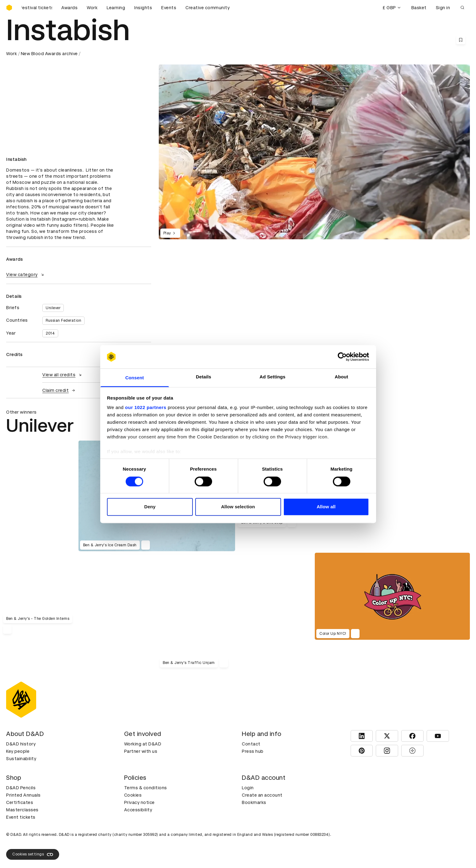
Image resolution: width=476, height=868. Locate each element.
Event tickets (21, 817)
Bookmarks (254, 802)
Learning (116, 8)
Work (92, 8)
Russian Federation (63, 320)
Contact (251, 744)
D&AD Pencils (21, 788)
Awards (69, 8)
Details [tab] (204, 377)
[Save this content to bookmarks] (461, 40)
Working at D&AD (143, 744)
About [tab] (341, 377)
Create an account (262, 795)
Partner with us (141, 751)
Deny (150, 507)
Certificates (20, 802)
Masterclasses (22, 810)
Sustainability (21, 759)
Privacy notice (139, 802)
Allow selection (238, 507)
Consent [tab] (135, 378)
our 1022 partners (146, 408)
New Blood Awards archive (49, 54)
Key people (18, 751)
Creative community (208, 8)
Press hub (253, 751)
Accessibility (138, 810)
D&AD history (21, 744)
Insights (143, 8)
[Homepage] (9, 8)
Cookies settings (33, 855)
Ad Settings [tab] (272, 377)
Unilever (53, 308)
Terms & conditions (146, 788)
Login (248, 788)
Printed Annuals (23, 795)
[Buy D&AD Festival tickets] (37, 8)
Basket (419, 8)
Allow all (326, 507)
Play (170, 233)
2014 (50, 333)
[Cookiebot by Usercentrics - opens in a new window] (342, 357)
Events (169, 8)
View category (26, 275)
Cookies (133, 795)
